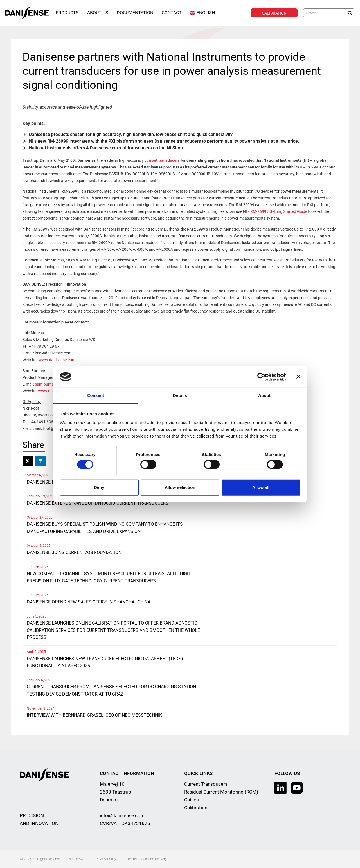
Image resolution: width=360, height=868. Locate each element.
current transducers (162, 160)
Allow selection (180, 487)
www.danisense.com (57, 359)
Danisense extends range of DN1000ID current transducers (98, 503)
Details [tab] (180, 395)
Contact (172, 13)
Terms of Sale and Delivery (147, 859)
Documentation (135, 13)
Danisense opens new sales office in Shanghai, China (89, 602)
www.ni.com (49, 391)
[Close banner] (298, 377)
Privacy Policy (106, 859)
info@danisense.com (122, 815)
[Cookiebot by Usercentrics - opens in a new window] (261, 377)
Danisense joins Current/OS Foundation (74, 552)
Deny (99, 487)
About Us (98, 13)
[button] (28, 461)
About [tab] (264, 395)
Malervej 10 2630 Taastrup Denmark (115, 792)
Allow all (261, 487)
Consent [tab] (96, 395)
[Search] (350, 13)
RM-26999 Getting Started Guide (279, 211)
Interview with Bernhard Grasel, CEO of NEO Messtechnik (94, 715)
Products (67, 13)
